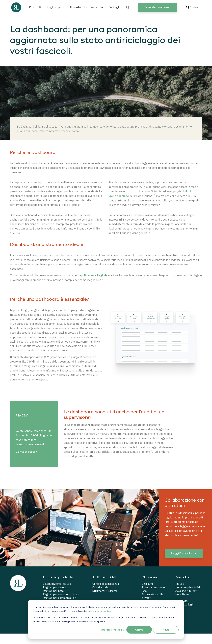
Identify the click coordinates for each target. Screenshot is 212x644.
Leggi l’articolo (184, 564)
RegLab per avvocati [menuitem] (56, 598)
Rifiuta (166, 630)
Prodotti (35, 7)
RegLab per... (55, 7)
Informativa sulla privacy (100, 611)
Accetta (139, 630)
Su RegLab (116, 7)
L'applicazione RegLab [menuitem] (57, 594)
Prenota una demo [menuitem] (154, 598)
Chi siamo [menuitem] (148, 594)
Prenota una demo (157, 7)
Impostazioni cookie (113, 630)
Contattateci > (26, 461)
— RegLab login (185, 615)
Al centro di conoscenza (86, 7)
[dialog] (106, 619)
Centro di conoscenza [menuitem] (106, 594)
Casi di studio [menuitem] (101, 598)
